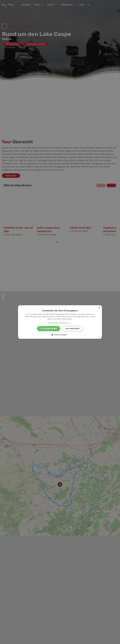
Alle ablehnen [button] (72, 328)
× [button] (99, 308)
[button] (60, 323)
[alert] (60, 322)
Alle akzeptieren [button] (49, 328)
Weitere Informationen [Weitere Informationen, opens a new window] (64, 319)
